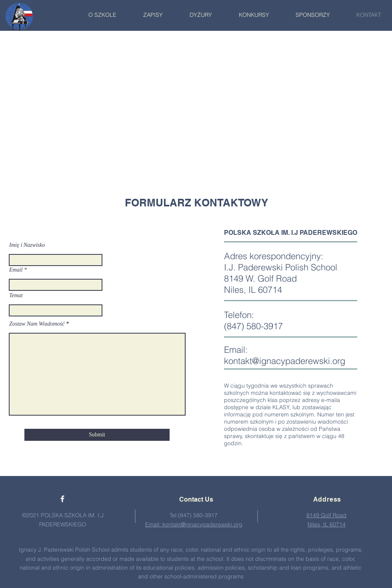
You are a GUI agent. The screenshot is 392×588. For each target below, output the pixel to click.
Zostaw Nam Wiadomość (37, 324)
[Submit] (97, 435)
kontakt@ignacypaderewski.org (285, 361)
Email (16, 270)
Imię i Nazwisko (27, 245)
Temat (16, 296)
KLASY (281, 407)
